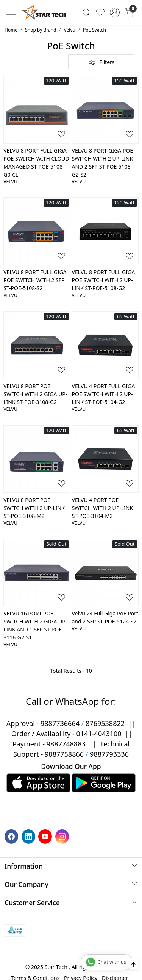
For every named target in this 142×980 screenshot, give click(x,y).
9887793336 (109, 754)
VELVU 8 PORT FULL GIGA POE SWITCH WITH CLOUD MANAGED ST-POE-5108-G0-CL (36, 163)
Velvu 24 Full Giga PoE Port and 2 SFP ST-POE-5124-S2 (105, 617)
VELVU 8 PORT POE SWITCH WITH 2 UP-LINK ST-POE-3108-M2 (34, 508)
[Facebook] (12, 836)
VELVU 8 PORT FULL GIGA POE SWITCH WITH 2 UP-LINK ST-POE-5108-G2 (104, 280)
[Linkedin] (29, 836)
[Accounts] (115, 13)
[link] (87, 12)
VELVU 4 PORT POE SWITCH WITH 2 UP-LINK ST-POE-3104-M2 (103, 508)
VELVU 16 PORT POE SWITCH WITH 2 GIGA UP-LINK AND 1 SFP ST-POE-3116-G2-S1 (35, 625)
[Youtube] (46, 836)
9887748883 (66, 744)
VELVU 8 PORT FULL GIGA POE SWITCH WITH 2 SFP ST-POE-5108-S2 (35, 280)
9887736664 (60, 723)
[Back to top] (133, 964)
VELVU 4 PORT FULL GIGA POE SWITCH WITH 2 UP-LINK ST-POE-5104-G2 (104, 394)
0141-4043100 (99, 734)
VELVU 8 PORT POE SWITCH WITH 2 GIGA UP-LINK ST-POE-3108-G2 (35, 394)
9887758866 (64, 754)
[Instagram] (63, 836)
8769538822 (105, 723)
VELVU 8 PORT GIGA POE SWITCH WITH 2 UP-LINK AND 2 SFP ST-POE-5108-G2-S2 (103, 163)
